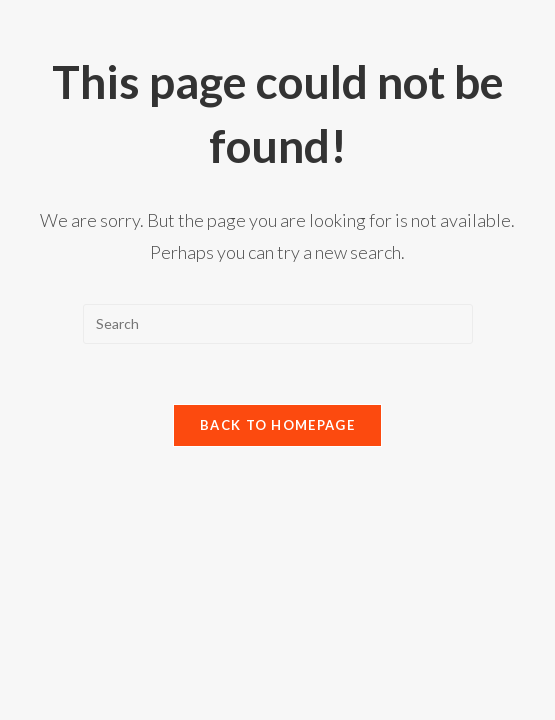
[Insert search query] (278, 324)
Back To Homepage (277, 425)
